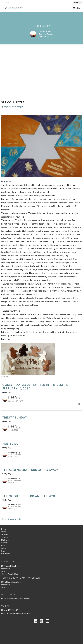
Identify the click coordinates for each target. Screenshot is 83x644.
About (4, 532)
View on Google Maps (10, 574)
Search (77, 2)
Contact (4, 548)
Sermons (5, 537)
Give (3, 551)
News (3, 545)
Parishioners (6, 554)
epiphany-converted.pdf (12, 107)
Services (5, 534)
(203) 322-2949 (14, 610)
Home (4, 529)
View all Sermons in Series (11, 519)
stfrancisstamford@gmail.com (19, 613)
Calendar (5, 543)
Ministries (5, 540)
